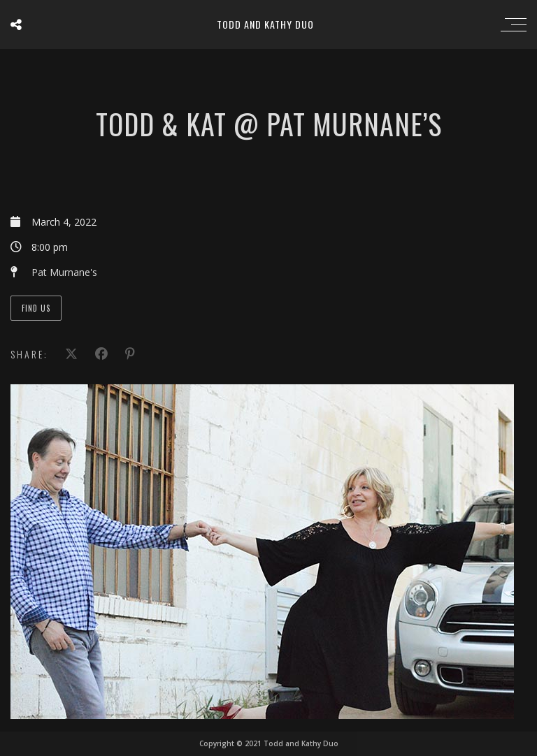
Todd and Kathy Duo (265, 24)
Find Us (36, 308)
